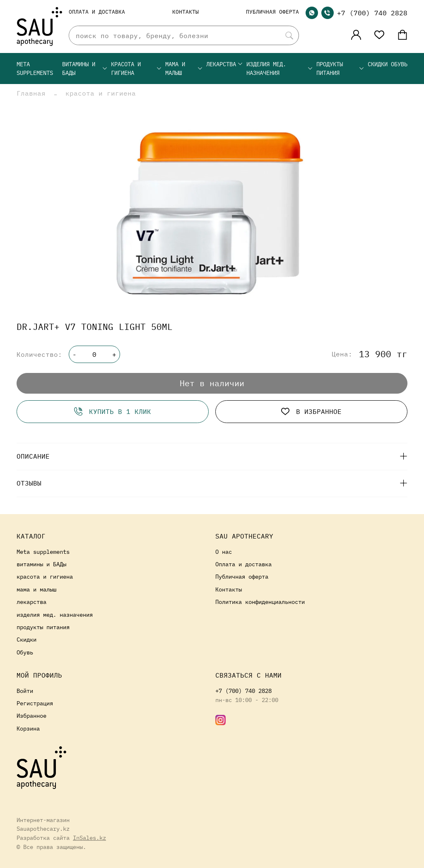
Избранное (31, 715)
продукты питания (340, 69)
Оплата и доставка (97, 12)
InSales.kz (89, 838)
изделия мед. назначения (280, 69)
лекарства (225, 64)
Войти (25, 691)
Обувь (399, 64)
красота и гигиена (136, 69)
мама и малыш (184, 69)
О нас (224, 552)
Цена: (342, 354)
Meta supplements (35, 69)
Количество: (39, 354)
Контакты (185, 12)
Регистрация (35, 703)
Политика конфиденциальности (260, 602)
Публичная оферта (272, 12)
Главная (31, 93)
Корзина (28, 728)
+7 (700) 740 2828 (372, 13)
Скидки (378, 64)
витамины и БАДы (85, 69)
